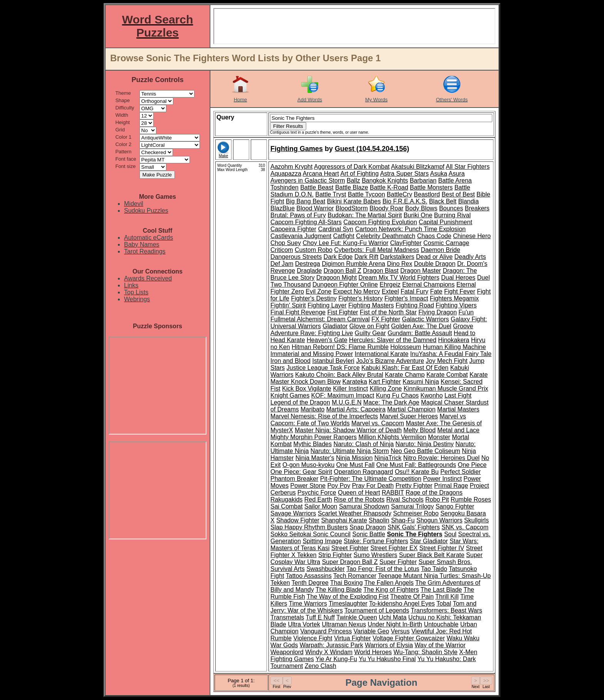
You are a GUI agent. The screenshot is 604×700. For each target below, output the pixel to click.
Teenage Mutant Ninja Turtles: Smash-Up (434, 576)
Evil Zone (319, 291)
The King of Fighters (391, 590)
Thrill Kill (447, 597)
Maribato (312, 409)
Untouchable (441, 624)
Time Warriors (308, 603)
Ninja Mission (354, 458)
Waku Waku (463, 638)
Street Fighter (350, 548)
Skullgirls (476, 520)
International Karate (382, 354)
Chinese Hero (472, 236)
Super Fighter (398, 562)
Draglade (310, 271)
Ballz (353, 180)
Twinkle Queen (357, 617)
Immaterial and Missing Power (312, 354)
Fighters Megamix (454, 298)
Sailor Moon (321, 506)
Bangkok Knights (385, 180)
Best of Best (458, 194)
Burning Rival (452, 215)
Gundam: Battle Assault (420, 333)
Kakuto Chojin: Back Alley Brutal (339, 375)
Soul (450, 534)
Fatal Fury (414, 291)
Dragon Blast (381, 271)
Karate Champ (405, 375)
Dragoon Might (336, 278)
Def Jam (282, 264)
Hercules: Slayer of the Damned (393, 340)
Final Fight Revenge (298, 312)
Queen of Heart (359, 493)
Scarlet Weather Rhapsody (355, 513)
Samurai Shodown (364, 506)
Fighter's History (360, 298)
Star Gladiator (429, 541)
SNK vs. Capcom (465, 527)
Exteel (390, 291)
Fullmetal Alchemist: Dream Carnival (320, 319)
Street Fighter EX (394, 548)
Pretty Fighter (414, 486)
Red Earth (318, 499)
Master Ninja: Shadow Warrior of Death (348, 430)
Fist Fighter (343, 312)
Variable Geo (371, 631)
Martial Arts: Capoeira (356, 409)
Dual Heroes (458, 278)
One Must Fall (356, 465)
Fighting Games (297, 149)
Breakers (477, 208)
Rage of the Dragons (434, 493)
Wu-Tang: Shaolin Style (426, 652)
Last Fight (458, 395)
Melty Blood (419, 430)
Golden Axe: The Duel (421, 326)
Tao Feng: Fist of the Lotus (383, 569)
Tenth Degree (310, 583)
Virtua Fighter (352, 638)
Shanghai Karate (344, 520)
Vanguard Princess (326, 631)
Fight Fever (460, 291)
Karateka (355, 382)
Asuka (438, 174)
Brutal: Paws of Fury (298, 215)
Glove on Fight (369, 326)
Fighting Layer (327, 305)
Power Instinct (442, 479)
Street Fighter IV (442, 548)
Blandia (468, 201)
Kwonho (432, 395)
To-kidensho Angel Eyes (402, 603)
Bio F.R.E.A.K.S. (405, 201)
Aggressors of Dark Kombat (352, 167)
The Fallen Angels (389, 583)
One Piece (472, 465)
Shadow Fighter (298, 520)
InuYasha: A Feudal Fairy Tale (451, 354)
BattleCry (399, 194)
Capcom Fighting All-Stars (306, 222)
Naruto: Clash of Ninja (364, 444)
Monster (439, 437)
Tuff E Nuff (320, 617)
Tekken (280, 583)
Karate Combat (447, 375)
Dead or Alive (434, 257)
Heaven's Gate (327, 340)
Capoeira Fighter (293, 229)
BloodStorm (352, 208)
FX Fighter (386, 319)
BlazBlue (283, 208)
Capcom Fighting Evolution (380, 222)
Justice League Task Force (323, 368)
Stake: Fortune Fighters (376, 541)
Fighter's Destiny (314, 298)
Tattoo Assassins (309, 576)
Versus (400, 631)
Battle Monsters (431, 187)
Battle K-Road (389, 187)
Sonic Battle (369, 534)
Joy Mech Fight (446, 361)
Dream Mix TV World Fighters (399, 278)
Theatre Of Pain (412, 597)
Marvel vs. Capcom (378, 423)
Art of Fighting (359, 174)
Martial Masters (458, 409)
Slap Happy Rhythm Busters (309, 527)
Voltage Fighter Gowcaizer (409, 638)
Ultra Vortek (304, 624)
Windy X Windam (329, 652)
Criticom (282, 250)
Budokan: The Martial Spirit (365, 215)
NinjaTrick (388, 458)
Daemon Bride (440, 250)
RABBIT (393, 493)
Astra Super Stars (404, 174)
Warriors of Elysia (389, 645)
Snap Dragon (367, 527)
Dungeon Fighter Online (345, 285)
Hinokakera (454, 340)
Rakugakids (287, 499)
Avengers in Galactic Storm (308, 180)
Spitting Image (322, 541)
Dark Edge (338, 257)
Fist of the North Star (388, 312)
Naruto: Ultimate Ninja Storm (350, 451)
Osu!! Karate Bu (417, 472)
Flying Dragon (438, 312)
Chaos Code (434, 236)
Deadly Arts (470, 257)
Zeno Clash (320, 666)
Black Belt (443, 201)
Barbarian (423, 180)
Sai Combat (287, 506)
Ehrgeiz (390, 285)
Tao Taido (434, 569)
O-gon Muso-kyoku (308, 465)
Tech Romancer (355, 576)
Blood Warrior (315, 208)
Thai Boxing (346, 583)
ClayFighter (406, 243)
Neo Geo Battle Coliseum (425, 451)
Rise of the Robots (359, 499)
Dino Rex (399, 264)
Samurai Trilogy (412, 506)
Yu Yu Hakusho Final (387, 659)
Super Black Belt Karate (432, 555)
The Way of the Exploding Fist (348, 597)
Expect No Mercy (357, 291)
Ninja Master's (315, 458)
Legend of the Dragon (300, 402)
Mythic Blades (313, 444)
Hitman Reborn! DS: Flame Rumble (340, 347)
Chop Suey (286, 243)
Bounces (451, 208)
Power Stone (308, 486)
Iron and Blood (290, 361)
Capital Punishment (445, 222)
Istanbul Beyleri (333, 361)
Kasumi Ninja (421, 382)
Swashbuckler (325, 569)
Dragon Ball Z (342, 271)
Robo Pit (437, 499)
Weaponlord (287, 652)
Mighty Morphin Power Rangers (314, 437)
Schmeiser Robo (416, 513)
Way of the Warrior (440, 645)
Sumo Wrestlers (376, 555)
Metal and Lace (458, 430)
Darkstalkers (397, 257)
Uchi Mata (393, 617)
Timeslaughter (348, 603)
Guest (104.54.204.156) (372, 149)
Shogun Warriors (439, 520)
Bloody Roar (386, 208)
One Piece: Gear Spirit (301, 472)
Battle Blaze (351, 187)
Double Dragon (435, 264)
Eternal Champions (428, 285)
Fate (436, 291)
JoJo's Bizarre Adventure (390, 361)
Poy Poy (339, 486)
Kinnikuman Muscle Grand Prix (446, 389)
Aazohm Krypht (291, 167)
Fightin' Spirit (288, 305)
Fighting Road (415, 305)
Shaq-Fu (403, 520)
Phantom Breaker (294, 479)
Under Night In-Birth (395, 624)
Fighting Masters (371, 305)
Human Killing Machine (455, 347)
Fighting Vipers (456, 305)
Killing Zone (386, 389)
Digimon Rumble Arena (353, 264)
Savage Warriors (293, 513)
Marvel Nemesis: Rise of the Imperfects (324, 416)
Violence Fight (313, 638)
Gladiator (335, 326)
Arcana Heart (321, 174)
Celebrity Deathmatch (386, 236)
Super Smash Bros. (445, 562)
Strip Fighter (335, 555)
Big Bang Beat (305, 201)
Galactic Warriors (425, 319)
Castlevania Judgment (301, 236)
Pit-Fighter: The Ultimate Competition (371, 479)
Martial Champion (411, 409)
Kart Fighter (385, 382)
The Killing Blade (339, 590)
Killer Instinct (350, 389)
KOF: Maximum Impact (343, 395)
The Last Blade (441, 590)
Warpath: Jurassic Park (331, 645)
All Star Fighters (468, 167)
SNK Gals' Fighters (414, 527)
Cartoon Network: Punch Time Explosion (410, 229)
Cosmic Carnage (446, 243)
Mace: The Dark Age (391, 402)
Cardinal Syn (336, 229)
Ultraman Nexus (344, 624)
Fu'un (466, 312)
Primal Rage (451, 486)
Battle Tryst (331, 194)
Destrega (308, 264)
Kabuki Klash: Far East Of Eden (405, 368)
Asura (457, 174)
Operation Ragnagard (364, 472)
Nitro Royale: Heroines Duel (441, 458)
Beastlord (427, 194)
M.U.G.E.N (346, 402)
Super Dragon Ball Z (350, 562)
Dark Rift (366, 257)
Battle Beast (317, 187)
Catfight (344, 236)
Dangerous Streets (296, 257)
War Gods (284, 645)
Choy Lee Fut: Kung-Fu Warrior (346, 243)
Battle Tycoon (367, 194)
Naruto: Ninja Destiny (425, 444)
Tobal (444, 603)
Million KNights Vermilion (393, 437)
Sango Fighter (455, 506)
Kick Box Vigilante (307, 389)
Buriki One (418, 215)
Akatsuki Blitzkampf (418, 167)
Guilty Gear (370, 333)
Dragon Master (421, 271)
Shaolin (379, 520)
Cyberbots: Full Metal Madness (377, 250)
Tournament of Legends (377, 610)
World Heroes (373, 652)
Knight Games (290, 395)
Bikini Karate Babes (354, 201)
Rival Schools (405, 499)
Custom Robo (314, 250)
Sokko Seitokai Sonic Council (310, 534)
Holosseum (406, 347)
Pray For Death (373, 486)
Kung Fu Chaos (397, 395)
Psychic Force (317, 493)
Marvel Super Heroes (409, 416)
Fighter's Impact (406, 298)
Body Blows (421, 208)
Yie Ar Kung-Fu (336, 659)
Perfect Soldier (461, 472)
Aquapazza (286, 174)
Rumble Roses (471, 499)
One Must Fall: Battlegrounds (416, 465)
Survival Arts (288, 569)
